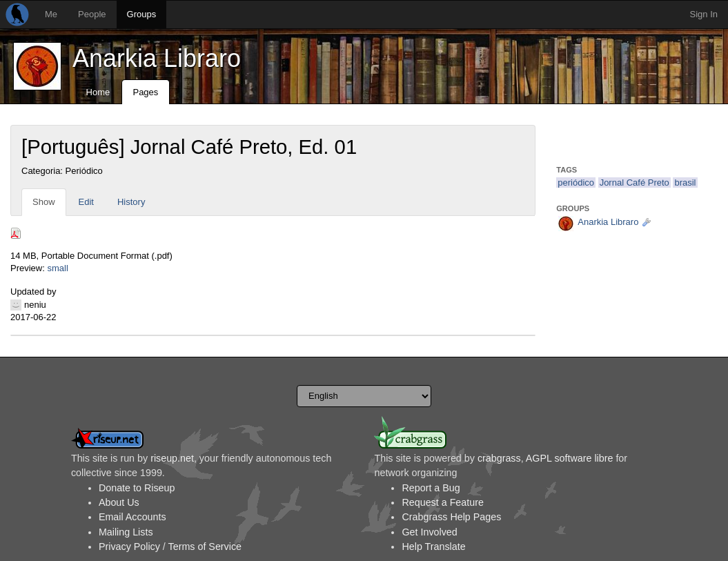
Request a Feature (442, 502)
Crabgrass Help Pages (451, 517)
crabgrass (499, 458)
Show (44, 202)
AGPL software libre (570, 458)
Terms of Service (205, 547)
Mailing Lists (126, 532)
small (57, 268)
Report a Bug (431, 488)
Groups (142, 14)
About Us (119, 502)
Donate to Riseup (137, 488)
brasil (685, 183)
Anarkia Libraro (157, 58)
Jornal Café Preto (634, 183)
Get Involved (429, 532)
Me (51, 14)
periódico (576, 183)
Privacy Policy (129, 547)
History (131, 202)
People (92, 14)
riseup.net (172, 458)
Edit (86, 202)
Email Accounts (132, 517)
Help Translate (433, 547)
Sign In (704, 14)
